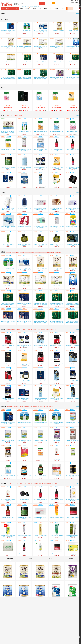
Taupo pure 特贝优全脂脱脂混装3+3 (40, 423)
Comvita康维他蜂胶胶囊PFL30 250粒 (73, 363)
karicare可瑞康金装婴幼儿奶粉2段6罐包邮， (8, 47)
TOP (80, 642)
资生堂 (36, 6)
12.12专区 (16, 116)
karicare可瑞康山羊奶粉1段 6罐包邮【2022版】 (8, 62)
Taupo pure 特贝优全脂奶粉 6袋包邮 (24, 423)
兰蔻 (33, 6)
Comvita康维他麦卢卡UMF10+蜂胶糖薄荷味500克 (57, 186)
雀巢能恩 (17, 252)
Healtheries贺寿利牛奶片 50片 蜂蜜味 (41, 132)
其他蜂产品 (43, 329)
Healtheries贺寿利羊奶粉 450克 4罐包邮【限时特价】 (8, 441)
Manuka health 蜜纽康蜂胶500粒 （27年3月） (41, 168)
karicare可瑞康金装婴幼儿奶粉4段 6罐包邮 (24, 47)
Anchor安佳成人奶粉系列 (49, 252)
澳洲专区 (20, 116)
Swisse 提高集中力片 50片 (8, 458)
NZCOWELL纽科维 (37, 329)
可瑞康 (28, 6)
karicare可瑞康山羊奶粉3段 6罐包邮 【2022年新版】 (40, 47)
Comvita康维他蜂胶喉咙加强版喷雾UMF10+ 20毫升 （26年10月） (40, 186)
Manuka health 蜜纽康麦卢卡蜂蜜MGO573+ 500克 (8, 399)
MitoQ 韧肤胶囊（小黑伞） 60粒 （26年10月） (73, 186)
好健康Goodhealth (41, 407)
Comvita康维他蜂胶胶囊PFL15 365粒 (41, 345)
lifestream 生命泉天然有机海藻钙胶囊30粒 (24, 168)
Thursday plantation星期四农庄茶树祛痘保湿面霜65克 (73, 554)
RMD (29, 484)
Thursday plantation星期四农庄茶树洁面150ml (40, 554)
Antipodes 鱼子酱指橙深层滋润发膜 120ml (8, 245)
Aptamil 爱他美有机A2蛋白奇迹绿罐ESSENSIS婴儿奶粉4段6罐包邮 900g (40, 78)
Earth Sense (25, 484)
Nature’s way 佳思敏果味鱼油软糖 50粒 (73, 227)
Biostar (12, 407)
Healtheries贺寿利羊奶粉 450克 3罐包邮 (24, 441)
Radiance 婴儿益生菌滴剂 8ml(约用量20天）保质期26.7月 (24, 150)
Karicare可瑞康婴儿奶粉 (29, 252)
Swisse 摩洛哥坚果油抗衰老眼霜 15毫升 (24, 536)
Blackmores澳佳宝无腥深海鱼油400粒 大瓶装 (24, 476)
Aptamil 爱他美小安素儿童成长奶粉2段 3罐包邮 (57, 62)
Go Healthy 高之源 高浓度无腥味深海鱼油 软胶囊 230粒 (73, 476)
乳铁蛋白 (31, 6)
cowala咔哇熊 (9, 252)
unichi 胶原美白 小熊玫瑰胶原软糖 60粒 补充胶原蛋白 (57, 459)
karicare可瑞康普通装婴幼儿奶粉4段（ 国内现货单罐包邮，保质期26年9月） (8, 132)
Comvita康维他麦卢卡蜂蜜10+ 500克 (8, 345)
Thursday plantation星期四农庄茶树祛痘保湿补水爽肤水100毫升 (8, 536)
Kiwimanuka (48, 329)
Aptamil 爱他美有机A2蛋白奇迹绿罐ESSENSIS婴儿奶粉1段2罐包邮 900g (57, 304)
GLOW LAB (20, 484)
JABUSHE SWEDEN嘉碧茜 (36, 484)
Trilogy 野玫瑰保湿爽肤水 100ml (8, 517)
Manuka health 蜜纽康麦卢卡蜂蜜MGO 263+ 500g (73, 381)
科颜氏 (38, 6)
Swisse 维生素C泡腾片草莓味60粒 (24, 458)
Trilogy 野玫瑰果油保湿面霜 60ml (73, 517)
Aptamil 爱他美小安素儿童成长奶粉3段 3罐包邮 (40, 62)
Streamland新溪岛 (29, 329)
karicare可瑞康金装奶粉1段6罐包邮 (73, 31)
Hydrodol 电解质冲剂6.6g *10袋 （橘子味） (57, 227)
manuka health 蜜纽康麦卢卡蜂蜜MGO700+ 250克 (8, 186)
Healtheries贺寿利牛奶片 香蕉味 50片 (8, 149)
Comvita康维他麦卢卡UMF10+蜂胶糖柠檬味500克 (57, 168)
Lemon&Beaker (10, 484)
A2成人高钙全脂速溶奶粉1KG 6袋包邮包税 (73, 78)
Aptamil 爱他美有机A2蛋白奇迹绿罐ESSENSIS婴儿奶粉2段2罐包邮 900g (24, 62)
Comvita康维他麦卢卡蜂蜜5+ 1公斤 (57, 345)
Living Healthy (16, 407)
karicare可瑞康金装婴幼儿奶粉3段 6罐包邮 (57, 31)
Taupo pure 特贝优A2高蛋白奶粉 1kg (24, 132)
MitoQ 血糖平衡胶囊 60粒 (24, 500)
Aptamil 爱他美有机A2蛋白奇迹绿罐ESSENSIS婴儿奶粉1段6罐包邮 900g (8, 78)
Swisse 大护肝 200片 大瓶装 (73, 458)
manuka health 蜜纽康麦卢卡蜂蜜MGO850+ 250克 (40, 381)
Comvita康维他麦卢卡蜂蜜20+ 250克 (8, 363)
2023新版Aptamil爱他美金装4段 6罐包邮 (73, 47)
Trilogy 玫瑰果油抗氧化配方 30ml (73, 149)
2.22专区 (8, 116)
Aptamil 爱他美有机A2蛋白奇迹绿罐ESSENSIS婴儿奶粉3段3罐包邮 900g (73, 322)
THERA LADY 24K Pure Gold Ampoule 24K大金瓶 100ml (73, 500)
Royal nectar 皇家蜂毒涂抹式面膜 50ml (41, 518)
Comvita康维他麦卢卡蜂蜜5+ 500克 (40, 363)
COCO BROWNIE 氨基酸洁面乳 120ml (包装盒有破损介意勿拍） (8, 209)
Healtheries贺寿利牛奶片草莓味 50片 (73, 132)
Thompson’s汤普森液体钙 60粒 (40, 476)
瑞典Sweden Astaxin (28, 407)
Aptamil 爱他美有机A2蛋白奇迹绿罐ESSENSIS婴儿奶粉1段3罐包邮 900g (8, 304)
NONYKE (22, 407)
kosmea (15, 484)
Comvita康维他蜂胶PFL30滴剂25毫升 (73, 399)
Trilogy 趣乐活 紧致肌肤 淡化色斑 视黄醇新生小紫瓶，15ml (73, 168)
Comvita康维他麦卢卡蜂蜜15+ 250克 (73, 345)
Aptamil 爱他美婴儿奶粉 (39, 252)
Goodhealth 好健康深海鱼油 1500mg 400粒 (24, 186)
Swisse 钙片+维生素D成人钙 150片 (73, 440)
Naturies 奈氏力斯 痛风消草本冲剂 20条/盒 (8, 227)
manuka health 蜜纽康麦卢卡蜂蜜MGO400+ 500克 (57, 364)
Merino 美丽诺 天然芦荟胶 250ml (57, 535)
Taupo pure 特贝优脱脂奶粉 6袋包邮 (24, 31)
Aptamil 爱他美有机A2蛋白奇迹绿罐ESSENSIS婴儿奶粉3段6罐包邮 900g (73, 62)
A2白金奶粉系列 (58, 252)
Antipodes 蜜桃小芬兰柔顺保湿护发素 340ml (57, 245)
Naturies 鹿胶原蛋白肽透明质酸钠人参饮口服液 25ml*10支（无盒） (57, 209)
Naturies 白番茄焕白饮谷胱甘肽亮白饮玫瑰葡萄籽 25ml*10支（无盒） (40, 209)
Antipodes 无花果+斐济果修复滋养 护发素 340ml (24, 245)
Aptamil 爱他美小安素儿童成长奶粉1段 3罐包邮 (24, 304)
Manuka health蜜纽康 (16, 329)
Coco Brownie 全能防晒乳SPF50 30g (24, 209)
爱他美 (23, 6)
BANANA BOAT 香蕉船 (47, 484)
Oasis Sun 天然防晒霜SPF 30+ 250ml (57, 517)
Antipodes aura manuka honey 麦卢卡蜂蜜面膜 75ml (73, 536)
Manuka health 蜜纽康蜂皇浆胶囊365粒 (24, 381)
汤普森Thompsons (49, 407)
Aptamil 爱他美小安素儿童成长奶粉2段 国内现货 (24, 322)
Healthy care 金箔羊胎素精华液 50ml (40, 535)
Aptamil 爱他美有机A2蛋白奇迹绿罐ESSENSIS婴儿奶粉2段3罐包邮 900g (73, 304)
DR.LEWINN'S (54, 484)
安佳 (25, 6)
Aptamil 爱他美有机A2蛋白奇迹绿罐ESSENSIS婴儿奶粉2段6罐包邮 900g (24, 78)
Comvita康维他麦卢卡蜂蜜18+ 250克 (8, 381)
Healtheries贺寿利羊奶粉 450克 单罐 (40, 440)
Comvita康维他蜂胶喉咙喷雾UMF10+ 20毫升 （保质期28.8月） (57, 381)
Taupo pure (35, 407)
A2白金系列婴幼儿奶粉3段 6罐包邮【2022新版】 (57, 78)
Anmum (13, 252)
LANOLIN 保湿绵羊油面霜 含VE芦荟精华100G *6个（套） (40, 227)
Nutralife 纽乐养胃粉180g (57, 476)
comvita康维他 (9, 329)
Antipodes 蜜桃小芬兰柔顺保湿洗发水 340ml (73, 245)
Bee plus (23, 329)
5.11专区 (12, 116)
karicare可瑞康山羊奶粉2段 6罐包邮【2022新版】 (57, 47)
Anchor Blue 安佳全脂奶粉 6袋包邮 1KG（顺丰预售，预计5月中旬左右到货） (41, 31)
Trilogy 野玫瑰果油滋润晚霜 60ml (57, 553)
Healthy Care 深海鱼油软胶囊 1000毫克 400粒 (40, 150)
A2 (21, 6)
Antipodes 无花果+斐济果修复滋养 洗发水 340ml (40, 245)
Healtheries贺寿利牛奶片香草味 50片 (57, 132)
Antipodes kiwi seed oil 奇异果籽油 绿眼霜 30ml (8, 168)
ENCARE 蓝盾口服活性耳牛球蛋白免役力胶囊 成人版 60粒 (8, 31)
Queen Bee (54, 329)
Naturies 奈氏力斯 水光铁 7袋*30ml (24, 226)
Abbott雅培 (22, 252)
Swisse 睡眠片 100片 (57, 440)
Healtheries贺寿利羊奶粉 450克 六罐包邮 (73, 423)
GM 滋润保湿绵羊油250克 (8, 553)
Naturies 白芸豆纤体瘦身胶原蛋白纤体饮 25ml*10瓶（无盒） (73, 209)
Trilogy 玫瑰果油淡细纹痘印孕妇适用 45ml (57, 150)
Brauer (8, 407)
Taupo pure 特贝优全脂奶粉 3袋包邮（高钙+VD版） (57, 423)
